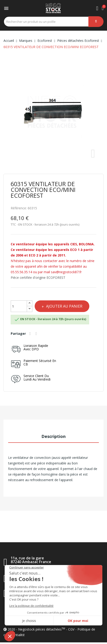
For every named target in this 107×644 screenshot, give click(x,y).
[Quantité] (19, 306)
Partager (31, 334)
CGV (71, 629)
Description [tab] (53, 436)
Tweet (37, 334)
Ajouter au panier (64, 306)
